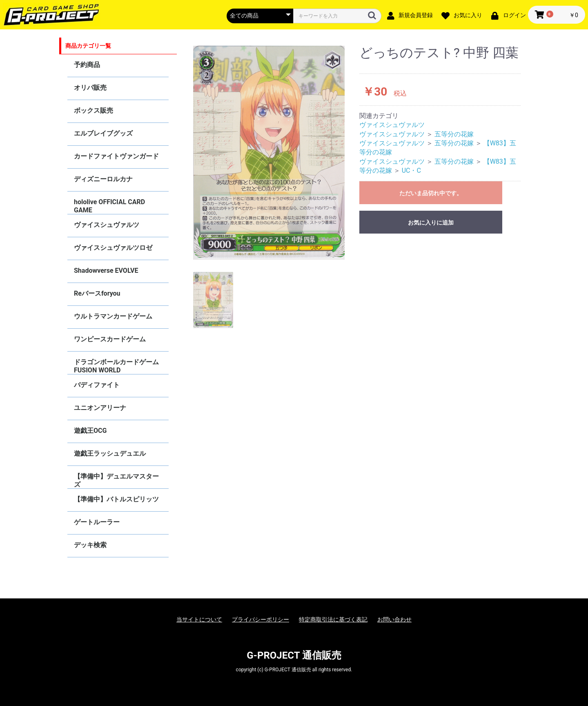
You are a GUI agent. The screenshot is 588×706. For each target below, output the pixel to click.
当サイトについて (199, 619)
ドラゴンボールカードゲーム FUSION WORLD (116, 366)
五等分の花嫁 (454, 134)
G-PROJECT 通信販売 (294, 655)
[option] (269, 153)
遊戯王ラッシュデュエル (110, 453)
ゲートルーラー (97, 522)
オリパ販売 (90, 88)
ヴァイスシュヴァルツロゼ (113, 248)
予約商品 (87, 65)
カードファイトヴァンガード (116, 156)
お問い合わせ (394, 619)
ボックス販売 (94, 110)
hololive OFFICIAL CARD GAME (109, 206)
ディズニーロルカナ (103, 179)
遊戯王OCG (90, 431)
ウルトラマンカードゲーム (113, 316)
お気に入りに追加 (431, 223)
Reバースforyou (97, 293)
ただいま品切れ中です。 (431, 193)
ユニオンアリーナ (100, 408)
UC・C (411, 170)
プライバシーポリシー (261, 619)
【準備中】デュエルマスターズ (116, 480)
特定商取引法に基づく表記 (333, 619)
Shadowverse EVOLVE (106, 271)
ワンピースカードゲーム (110, 339)
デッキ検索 (90, 545)
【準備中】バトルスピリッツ (116, 499)
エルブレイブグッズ (103, 133)
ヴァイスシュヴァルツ (107, 225)
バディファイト (97, 385)
